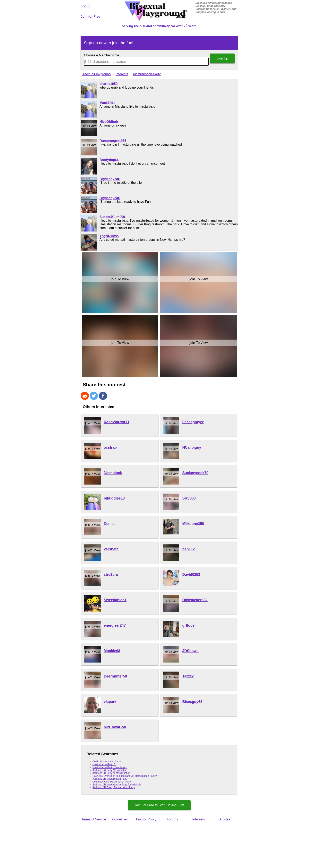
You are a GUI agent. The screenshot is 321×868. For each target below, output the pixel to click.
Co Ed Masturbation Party (107, 762)
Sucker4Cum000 (112, 217)
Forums (172, 819)
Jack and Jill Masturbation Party (110, 779)
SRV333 (189, 498)
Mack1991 (107, 103)
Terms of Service (94, 819)
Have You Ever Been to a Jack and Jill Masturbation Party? (125, 776)
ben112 (189, 549)
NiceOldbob (109, 122)
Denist (109, 524)
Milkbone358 (193, 524)
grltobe (189, 625)
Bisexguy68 (192, 702)
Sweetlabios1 (115, 600)
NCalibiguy (192, 447)
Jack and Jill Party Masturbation (110, 770)
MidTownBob (115, 727)
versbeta (111, 549)
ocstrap (110, 447)
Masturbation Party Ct (104, 764)
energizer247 (115, 625)
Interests (198, 819)
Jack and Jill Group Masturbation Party (114, 787)
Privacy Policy (146, 819)
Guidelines (120, 819)
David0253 (191, 575)
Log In (86, 6)
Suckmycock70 (195, 473)
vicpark (110, 702)
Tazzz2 (188, 676)
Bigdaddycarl (110, 179)
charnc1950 (109, 84)
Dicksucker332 (195, 600)
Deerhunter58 (115, 676)
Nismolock (113, 473)
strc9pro (111, 575)
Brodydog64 (109, 160)
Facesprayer (193, 422)
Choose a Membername (102, 55)
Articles (225, 819)
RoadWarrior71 (117, 422)
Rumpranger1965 (113, 141)
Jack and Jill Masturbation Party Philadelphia (117, 785)
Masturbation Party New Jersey (110, 767)
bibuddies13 (114, 498)
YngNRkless (109, 236)
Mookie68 (112, 651)
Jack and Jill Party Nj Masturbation (111, 773)
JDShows (190, 651)
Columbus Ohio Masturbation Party (112, 782)
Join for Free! (91, 17)
